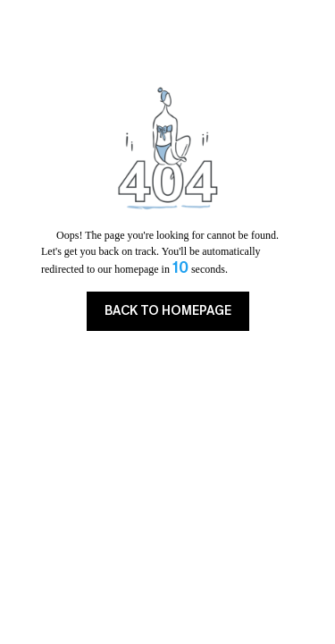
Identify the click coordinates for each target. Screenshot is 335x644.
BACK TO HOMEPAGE (168, 311)
